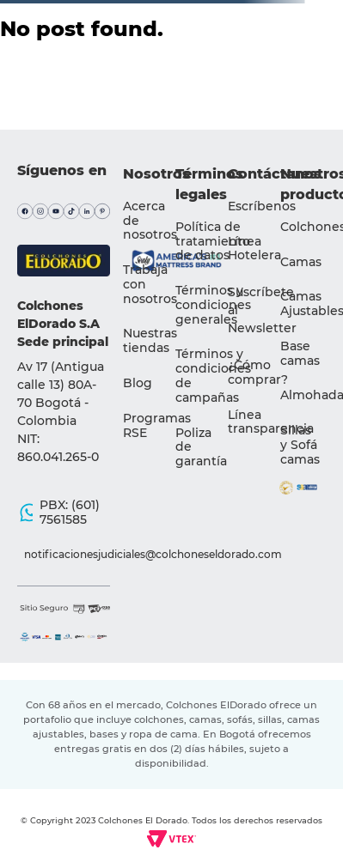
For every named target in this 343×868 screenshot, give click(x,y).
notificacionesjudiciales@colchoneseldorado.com (70, 554)
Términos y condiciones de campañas (213, 375)
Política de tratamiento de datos (213, 241)
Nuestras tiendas (150, 340)
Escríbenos (262, 206)
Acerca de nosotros (150, 221)
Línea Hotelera (254, 249)
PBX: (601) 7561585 (70, 512)
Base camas (300, 353)
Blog (138, 383)
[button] (262, 310)
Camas (301, 262)
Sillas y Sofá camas (300, 445)
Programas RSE (157, 425)
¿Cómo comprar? (258, 372)
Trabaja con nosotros (150, 284)
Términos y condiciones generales (213, 305)
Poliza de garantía (201, 447)
